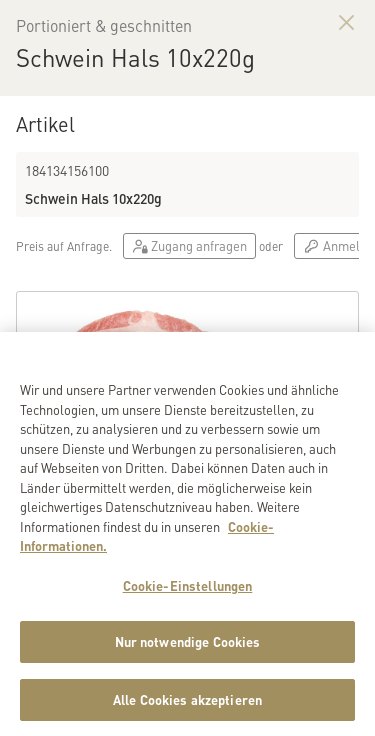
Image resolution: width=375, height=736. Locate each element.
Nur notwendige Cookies (188, 652)
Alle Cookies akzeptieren (187, 710)
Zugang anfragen (189, 245)
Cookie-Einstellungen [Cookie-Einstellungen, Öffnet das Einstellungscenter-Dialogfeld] (188, 596)
